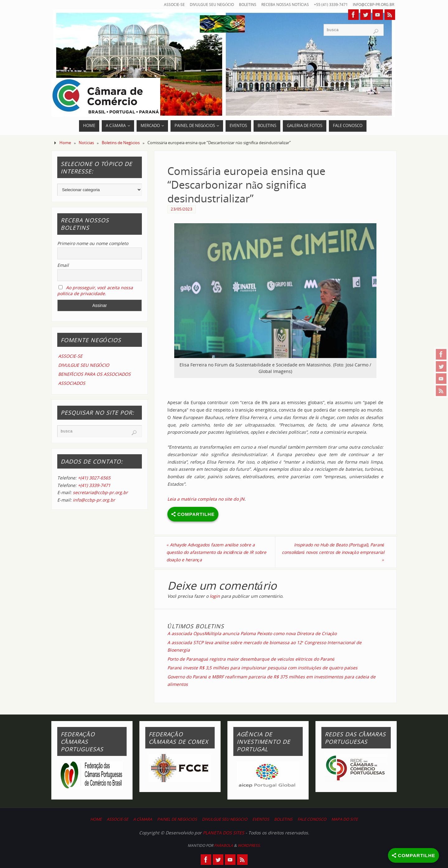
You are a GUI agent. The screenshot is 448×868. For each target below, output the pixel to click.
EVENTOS (261, 820)
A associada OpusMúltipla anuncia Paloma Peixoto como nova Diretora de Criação (252, 634)
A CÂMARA (143, 820)
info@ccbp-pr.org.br (372, 5)
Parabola (224, 845)
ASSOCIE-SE (166, 5)
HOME (96, 820)
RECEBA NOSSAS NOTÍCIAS (281, 5)
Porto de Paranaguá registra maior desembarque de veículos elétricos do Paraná (251, 659)
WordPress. (249, 845)
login (215, 596)
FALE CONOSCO (312, 820)
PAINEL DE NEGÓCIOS (177, 820)
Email (63, 265)
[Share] (413, 855)
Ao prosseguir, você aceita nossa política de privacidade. (95, 290)
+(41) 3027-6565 (94, 478)
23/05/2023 (182, 209)
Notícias (86, 143)
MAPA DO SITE (345, 820)
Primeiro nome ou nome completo (93, 243)
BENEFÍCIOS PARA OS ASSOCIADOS (94, 374)
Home (65, 143)
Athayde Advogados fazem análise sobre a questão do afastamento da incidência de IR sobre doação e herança (213, 552)
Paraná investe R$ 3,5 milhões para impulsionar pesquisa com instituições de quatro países (262, 668)
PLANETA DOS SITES (224, 833)
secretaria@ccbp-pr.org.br (100, 492)
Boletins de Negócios (121, 143)
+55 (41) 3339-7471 (327, 5)
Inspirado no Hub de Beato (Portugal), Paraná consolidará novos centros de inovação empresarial (336, 552)
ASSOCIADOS (72, 383)
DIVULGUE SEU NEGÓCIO (204, 5)
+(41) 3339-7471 (94, 485)
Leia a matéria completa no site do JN (206, 499)
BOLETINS (242, 5)
